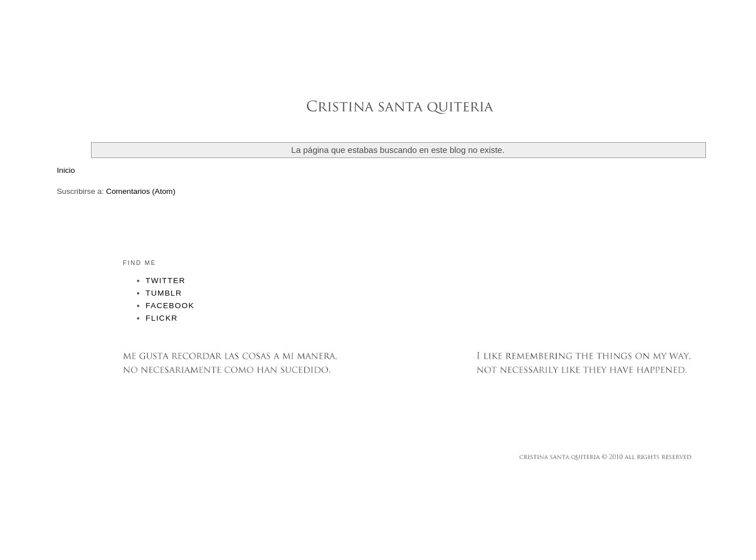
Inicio (66, 170)
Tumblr (164, 293)
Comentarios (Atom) (140, 191)
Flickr (162, 318)
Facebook (170, 306)
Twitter (165, 281)
